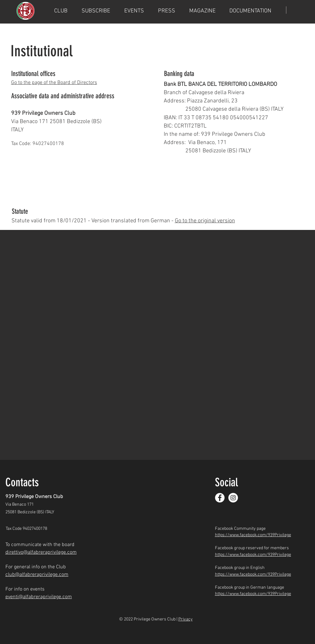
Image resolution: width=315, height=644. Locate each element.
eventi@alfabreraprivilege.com (39, 597)
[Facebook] (220, 498)
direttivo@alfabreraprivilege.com (41, 552)
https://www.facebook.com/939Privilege (253, 535)
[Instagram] (233, 498)
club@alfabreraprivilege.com (37, 575)
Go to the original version (205, 221)
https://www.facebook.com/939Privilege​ (253, 594)
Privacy (186, 619)
